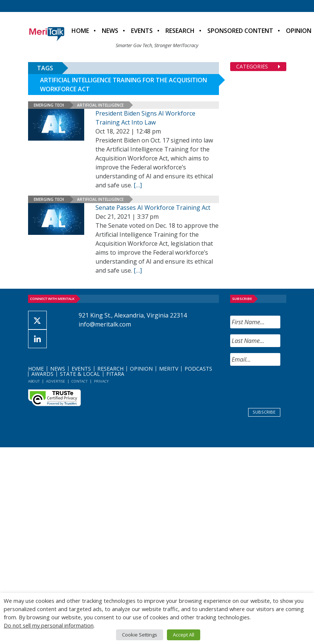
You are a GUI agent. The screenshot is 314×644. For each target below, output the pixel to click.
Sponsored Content (240, 31)
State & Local (80, 374)
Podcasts (198, 369)
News (110, 31)
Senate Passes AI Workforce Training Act (153, 208)
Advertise (56, 381)
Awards (42, 374)
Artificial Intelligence (100, 105)
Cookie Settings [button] (140, 635)
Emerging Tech (49, 105)
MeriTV (169, 369)
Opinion (141, 369)
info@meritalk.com (105, 324)
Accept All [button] (184, 635)
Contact (80, 381)
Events (142, 31)
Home (80, 31)
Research (180, 31)
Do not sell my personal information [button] (49, 625)
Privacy (101, 381)
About (34, 381)
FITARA (115, 374)
